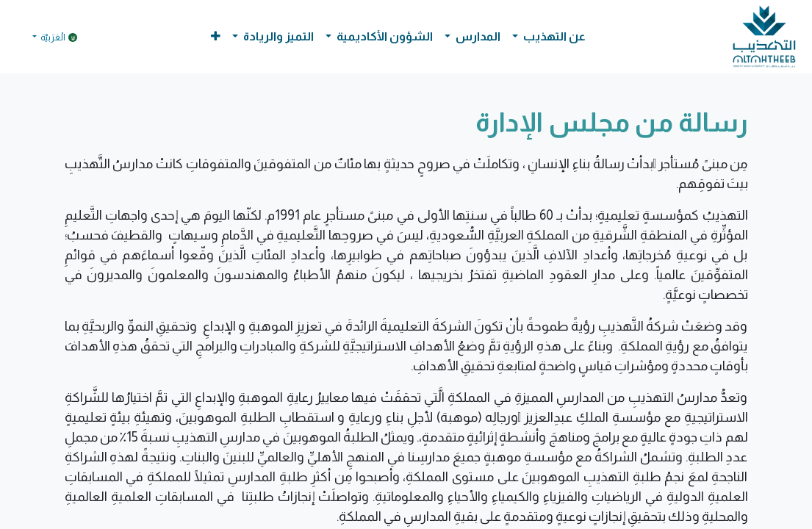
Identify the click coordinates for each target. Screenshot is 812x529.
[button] (216, 37)
